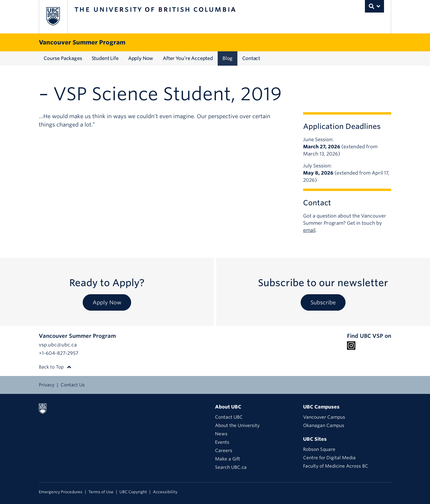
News (221, 434)
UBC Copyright (133, 492)
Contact (251, 58)
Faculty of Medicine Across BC (336, 466)
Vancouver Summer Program (82, 42)
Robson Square (319, 449)
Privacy (47, 385)
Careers (224, 451)
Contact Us (73, 385)
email (309, 230)
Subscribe (323, 302)
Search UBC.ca (231, 467)
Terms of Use (101, 492)
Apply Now (141, 58)
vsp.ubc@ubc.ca (58, 345)
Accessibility (165, 492)
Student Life (105, 58)
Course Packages (63, 58)
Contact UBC (229, 417)
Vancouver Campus (324, 417)
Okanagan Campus (324, 426)
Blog (228, 58)
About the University (237, 426)
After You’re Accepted (188, 58)
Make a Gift (228, 459)
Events (222, 442)
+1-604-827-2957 (59, 353)
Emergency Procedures (61, 492)
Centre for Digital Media (329, 458)
